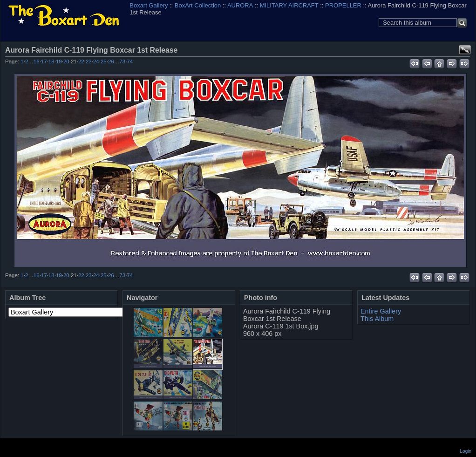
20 (66, 61)
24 (96, 61)
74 (130, 61)
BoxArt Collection (198, 5)
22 (81, 61)
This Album (377, 319)
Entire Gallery (381, 311)
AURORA (240, 5)
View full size (465, 50)
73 (122, 61)
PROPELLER (343, 5)
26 (111, 61)
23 (89, 61)
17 (44, 61)
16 (37, 61)
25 (104, 61)
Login (466, 451)
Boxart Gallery (149, 5)
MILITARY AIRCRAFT (289, 5)
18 (51, 61)
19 (59, 61)
